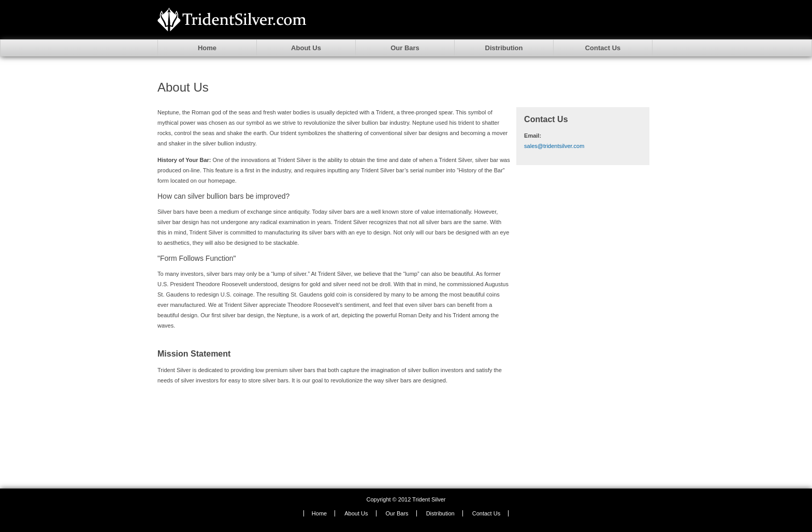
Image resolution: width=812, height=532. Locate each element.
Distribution (504, 48)
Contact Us (603, 48)
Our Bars (405, 48)
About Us (306, 48)
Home (207, 48)
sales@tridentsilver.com (554, 146)
